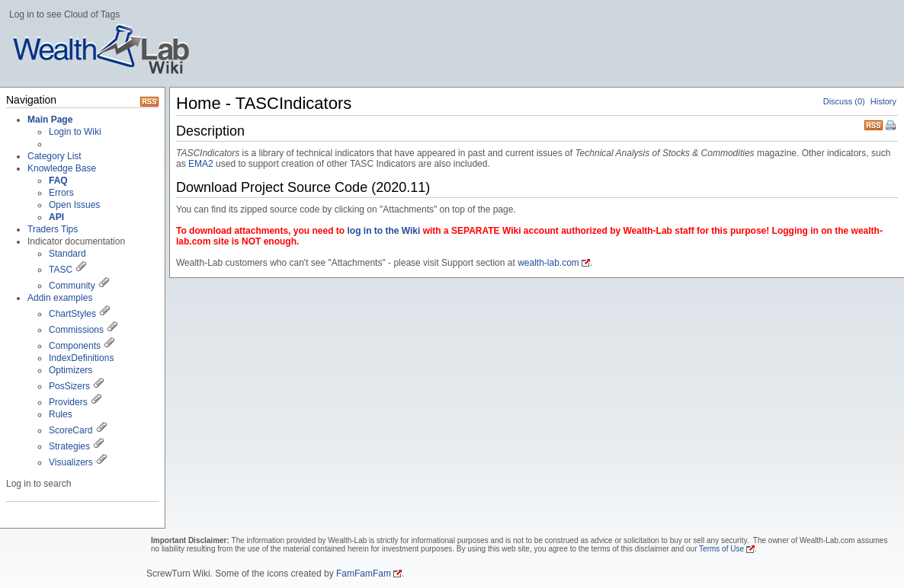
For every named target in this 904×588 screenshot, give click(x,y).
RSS (874, 124)
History (883, 101)
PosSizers (69, 386)
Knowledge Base (62, 168)
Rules (61, 414)
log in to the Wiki (383, 231)
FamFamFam (364, 574)
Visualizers (71, 462)
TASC (61, 270)
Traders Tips (53, 229)
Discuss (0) (844, 101)
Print (892, 126)
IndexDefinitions (81, 358)
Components (75, 346)
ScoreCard (71, 430)
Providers (68, 402)
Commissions (76, 330)
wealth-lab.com (548, 263)
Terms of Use (721, 549)
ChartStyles (72, 314)
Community (72, 286)
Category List (54, 156)
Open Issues (74, 205)
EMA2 (201, 164)
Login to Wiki (75, 132)
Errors (61, 193)
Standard (67, 254)
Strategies (69, 446)
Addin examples (60, 298)
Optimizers (71, 370)
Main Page (50, 120)
